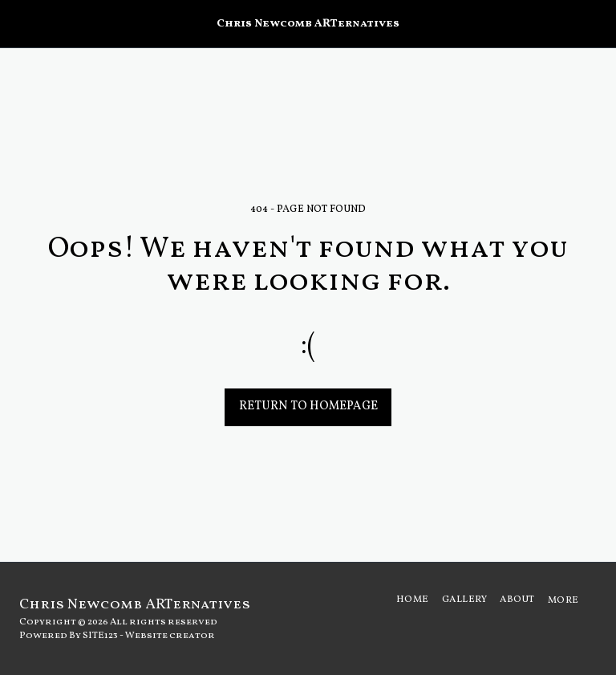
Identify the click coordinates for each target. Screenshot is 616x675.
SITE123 (100, 636)
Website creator (170, 636)
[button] (18, 23)
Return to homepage (308, 407)
